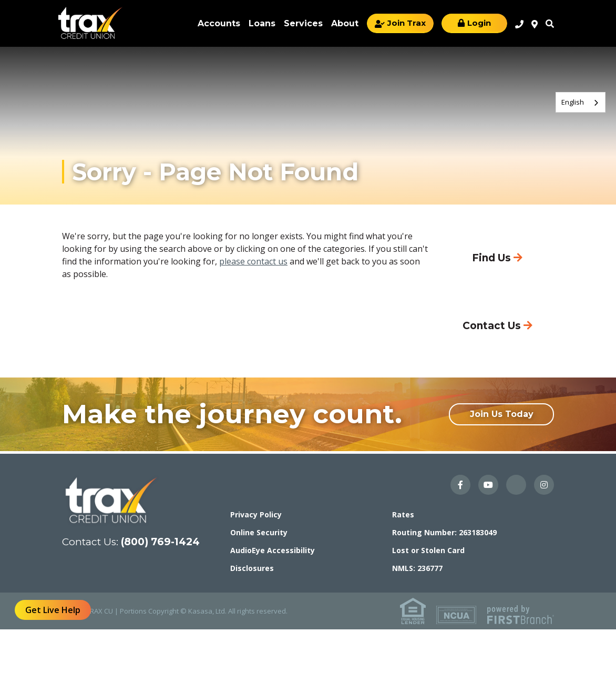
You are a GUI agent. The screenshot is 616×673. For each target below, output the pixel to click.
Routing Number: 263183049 (444, 532)
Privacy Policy (256, 514)
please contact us (253, 261)
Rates (403, 514)
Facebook (460, 485)
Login (479, 23)
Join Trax (407, 23)
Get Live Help (53, 610)
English (573, 102)
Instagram (544, 485)
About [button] (345, 23)
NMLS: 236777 (417, 568)
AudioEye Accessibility (273, 550)
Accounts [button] (219, 23)
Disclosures (252, 568)
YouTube (488, 485)
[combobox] (581, 102)
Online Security (259, 532)
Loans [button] (262, 23)
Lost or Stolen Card (428, 550)
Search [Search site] (550, 24)
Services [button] (303, 23)
